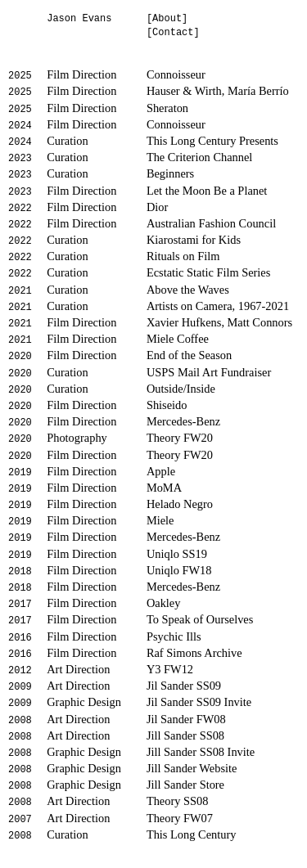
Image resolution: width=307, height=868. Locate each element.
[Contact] (173, 33)
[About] (167, 19)
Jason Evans (79, 19)
